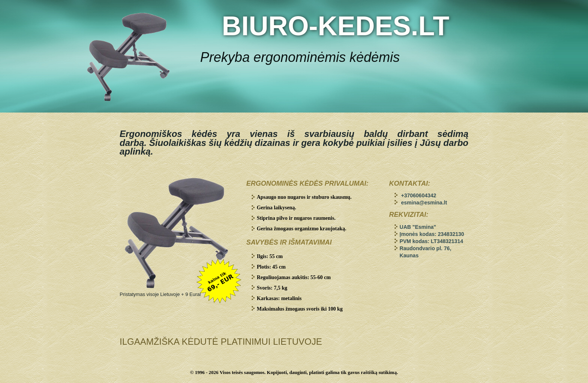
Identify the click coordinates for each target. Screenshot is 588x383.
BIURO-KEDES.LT (335, 26)
